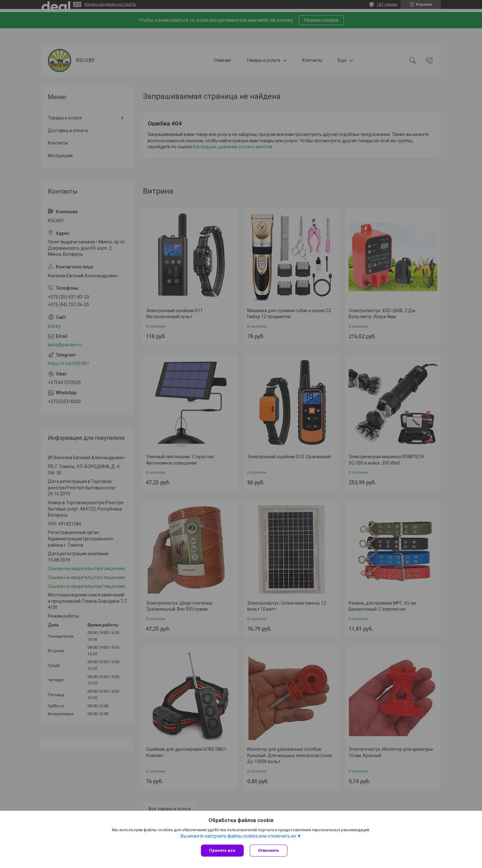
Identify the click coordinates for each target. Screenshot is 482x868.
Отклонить (269, 850)
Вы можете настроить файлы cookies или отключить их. (239, 836)
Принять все (222, 850)
